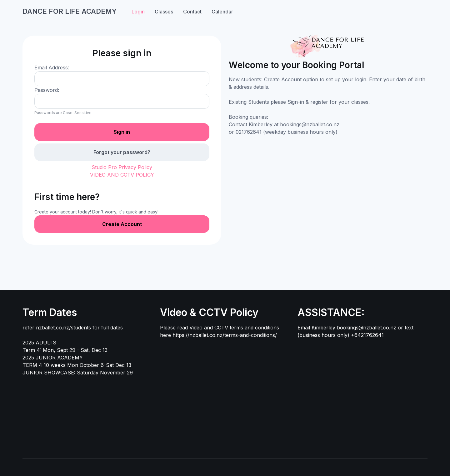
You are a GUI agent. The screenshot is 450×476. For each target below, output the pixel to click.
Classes (164, 12)
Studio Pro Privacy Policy (122, 167)
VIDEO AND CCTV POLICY (122, 175)
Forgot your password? (122, 152)
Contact (192, 12)
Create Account (122, 224)
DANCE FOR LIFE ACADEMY (70, 11)
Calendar (222, 12)
